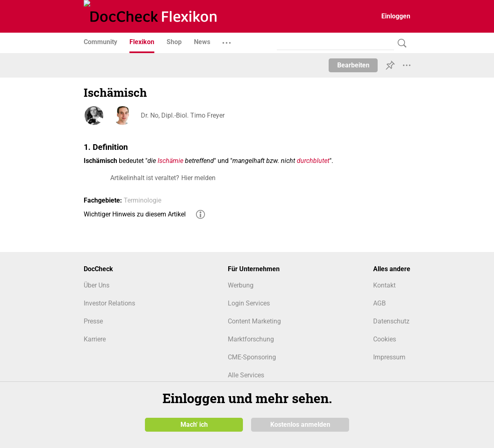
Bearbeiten (353, 65)
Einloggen (396, 16)
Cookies (385, 339)
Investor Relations (109, 303)
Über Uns (97, 285)
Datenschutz (391, 321)
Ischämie (170, 161)
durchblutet (313, 161)
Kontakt (384, 285)
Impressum (389, 357)
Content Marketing (254, 321)
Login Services (249, 303)
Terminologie (142, 200)
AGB (379, 303)
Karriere (95, 339)
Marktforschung (251, 339)
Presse (93, 321)
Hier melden (198, 178)
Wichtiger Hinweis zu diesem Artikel (135, 214)
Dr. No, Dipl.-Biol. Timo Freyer (183, 115)
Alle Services (246, 375)
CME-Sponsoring (252, 357)
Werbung (241, 285)
